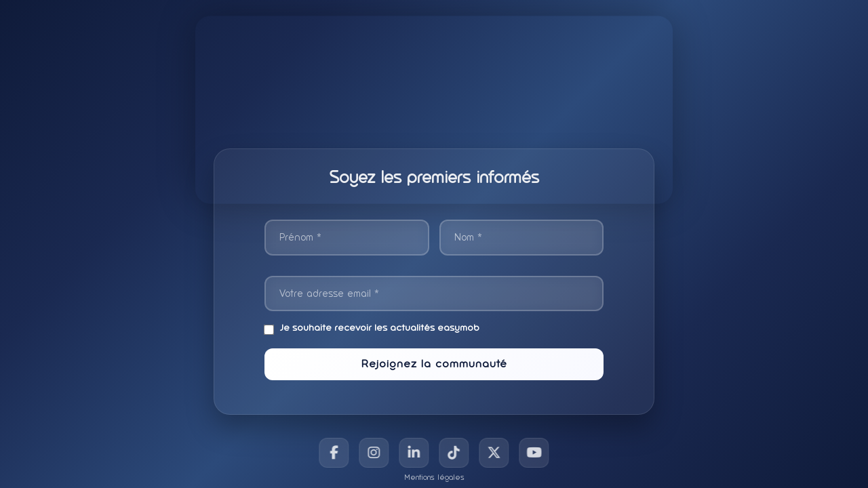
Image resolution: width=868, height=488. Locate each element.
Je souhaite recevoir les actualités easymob (372, 328)
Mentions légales (434, 477)
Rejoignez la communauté (434, 364)
